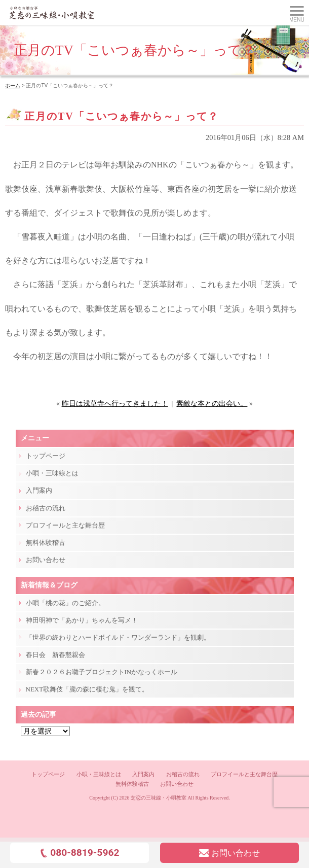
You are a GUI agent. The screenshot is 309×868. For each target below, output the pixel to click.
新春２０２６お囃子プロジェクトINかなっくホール (102, 672)
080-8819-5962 (79, 853)
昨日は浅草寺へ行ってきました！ (115, 404)
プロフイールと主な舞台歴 (65, 525)
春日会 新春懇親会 (55, 655)
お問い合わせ (46, 560)
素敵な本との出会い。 (212, 404)
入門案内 (39, 490)
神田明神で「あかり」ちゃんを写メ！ (82, 620)
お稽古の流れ (46, 508)
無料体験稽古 (46, 543)
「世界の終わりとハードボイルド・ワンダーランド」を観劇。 (118, 637)
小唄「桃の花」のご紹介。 (65, 603)
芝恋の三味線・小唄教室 (159, 798)
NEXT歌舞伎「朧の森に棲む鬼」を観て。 (87, 689)
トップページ (46, 456)
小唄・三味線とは (52, 473)
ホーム (13, 85)
